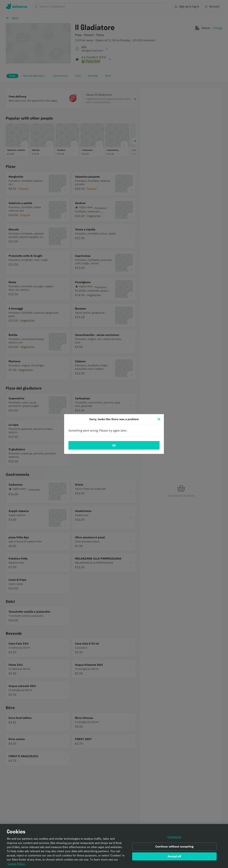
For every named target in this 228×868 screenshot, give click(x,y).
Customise (174, 838)
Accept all (174, 857)
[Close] (159, 419)
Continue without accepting (174, 847)
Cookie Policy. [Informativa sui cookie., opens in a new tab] (16, 864)
